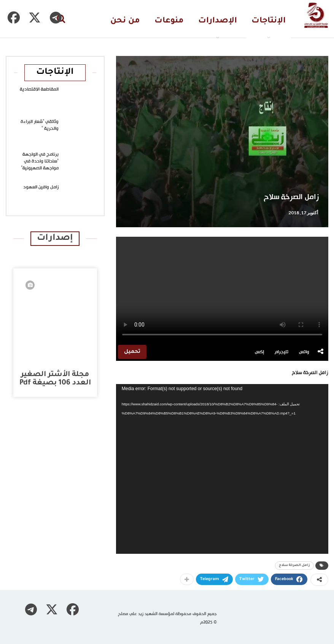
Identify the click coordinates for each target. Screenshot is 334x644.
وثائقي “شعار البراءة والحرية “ (40, 125)
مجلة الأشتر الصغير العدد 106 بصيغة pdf (55, 379)
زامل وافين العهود (41, 187)
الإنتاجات (269, 21)
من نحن (125, 21)
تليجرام (282, 352)
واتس (304, 352)
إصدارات (55, 238)
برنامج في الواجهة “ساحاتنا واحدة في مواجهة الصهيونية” (40, 161)
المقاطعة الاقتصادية (39, 89)
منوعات (169, 21)
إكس (259, 352)
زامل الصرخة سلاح (294, 566)
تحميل (132, 352)
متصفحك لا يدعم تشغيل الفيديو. (222, 290)
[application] (222, 469)
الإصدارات (218, 21)
